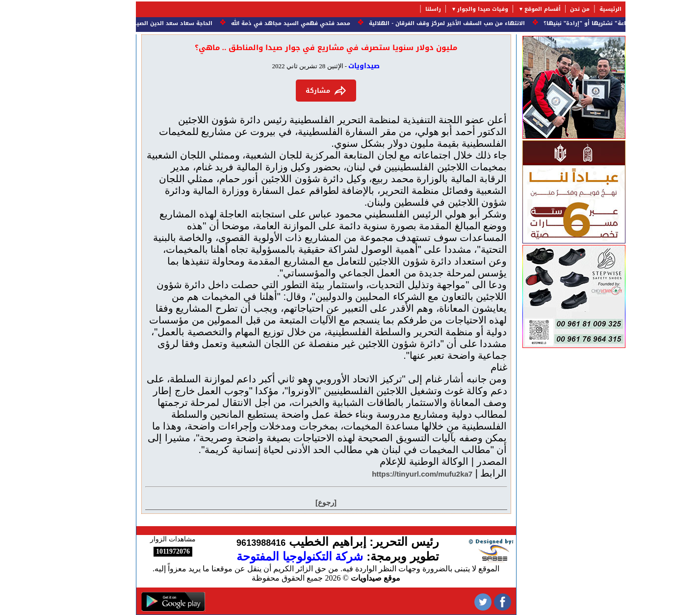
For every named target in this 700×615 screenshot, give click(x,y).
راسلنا (403, 9)
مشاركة (296, 91)
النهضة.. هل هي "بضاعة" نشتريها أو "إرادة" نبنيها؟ (582, 23)
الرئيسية (580, 9)
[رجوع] (296, 502)
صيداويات (334, 66)
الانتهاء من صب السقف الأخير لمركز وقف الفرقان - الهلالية (415, 23)
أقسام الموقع (512, 9)
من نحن (549, 9)
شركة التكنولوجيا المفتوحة (269, 556)
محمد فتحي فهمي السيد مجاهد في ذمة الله (259, 23)
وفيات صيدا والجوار (452, 9)
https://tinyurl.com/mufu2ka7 (392, 474)
